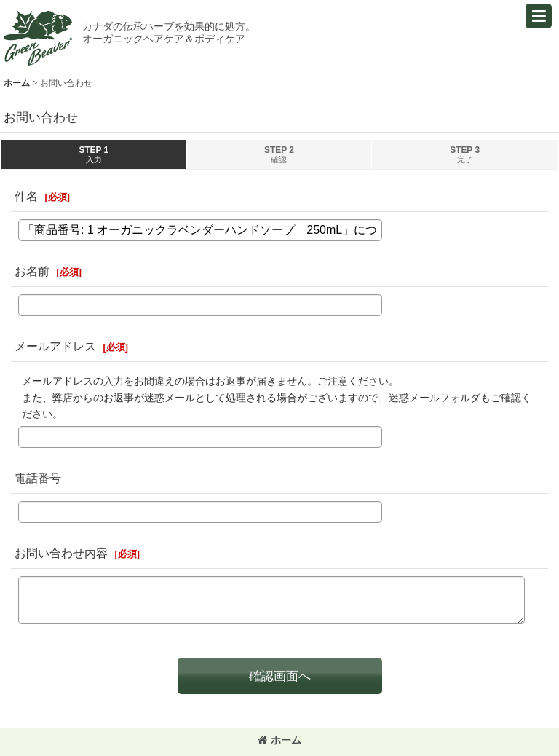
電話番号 (38, 478)
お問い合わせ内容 (61, 553)
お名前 (32, 271)
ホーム (279, 740)
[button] (539, 16)
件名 (26, 196)
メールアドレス (55, 346)
